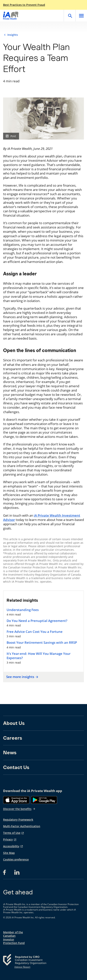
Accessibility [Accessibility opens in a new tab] (11, 846)
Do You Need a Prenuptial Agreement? (37, 621)
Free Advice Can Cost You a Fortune (35, 632)
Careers (13, 738)
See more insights (22, 677)
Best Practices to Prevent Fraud (24, 5)
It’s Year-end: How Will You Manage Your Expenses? (39, 656)
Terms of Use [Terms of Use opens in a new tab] (12, 833)
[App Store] (16, 800)
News (10, 753)
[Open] (70, 16)
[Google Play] (44, 800)
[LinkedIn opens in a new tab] (17, 872)
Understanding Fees (23, 610)
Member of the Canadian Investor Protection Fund (14, 938)
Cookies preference (16, 860)
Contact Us (16, 767)
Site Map (9, 853)
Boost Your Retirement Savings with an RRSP (42, 643)
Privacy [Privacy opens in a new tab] (8, 839)
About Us (14, 723)
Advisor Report (22, 967)
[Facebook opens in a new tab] (6, 872)
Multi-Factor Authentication (22, 826)
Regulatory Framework (18, 820)
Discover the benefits (19, 809)
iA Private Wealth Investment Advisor (42, 518)
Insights (13, 35)
